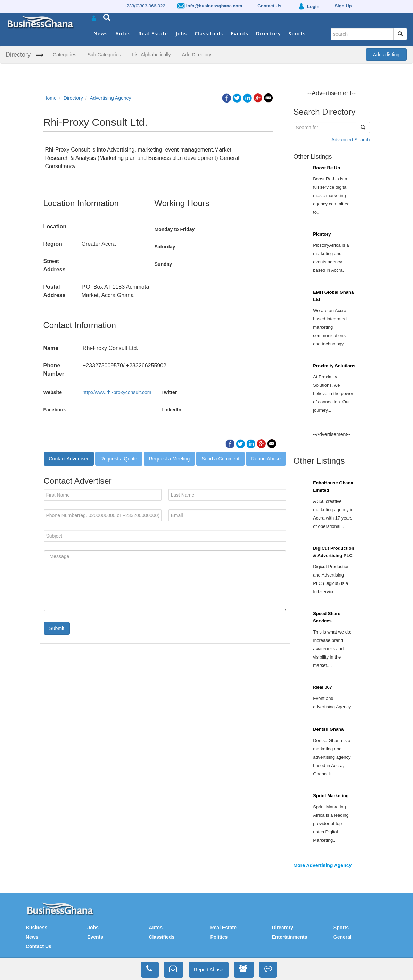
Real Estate (153, 34)
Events (239, 34)
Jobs (181, 34)
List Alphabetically (151, 55)
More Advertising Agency (323, 865)
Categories (65, 55)
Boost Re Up (327, 168)
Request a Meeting (170, 459)
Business (36, 928)
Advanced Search (351, 140)
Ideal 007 (323, 687)
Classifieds (209, 34)
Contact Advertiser (69, 459)
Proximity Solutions (334, 366)
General (342, 937)
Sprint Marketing (331, 796)
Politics (219, 937)
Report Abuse (266, 459)
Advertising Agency (110, 98)
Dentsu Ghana (328, 729)
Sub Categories (104, 55)
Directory (269, 34)
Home (50, 98)
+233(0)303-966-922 (145, 6)
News (101, 34)
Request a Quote (119, 459)
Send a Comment (220, 459)
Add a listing (386, 55)
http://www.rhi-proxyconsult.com (117, 392)
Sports (297, 34)
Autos (123, 34)
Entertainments (290, 937)
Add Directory (197, 55)
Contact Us (39, 946)
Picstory (322, 234)
